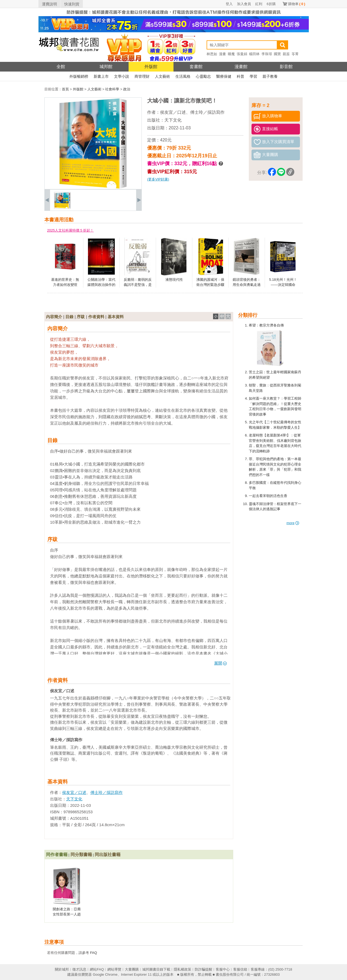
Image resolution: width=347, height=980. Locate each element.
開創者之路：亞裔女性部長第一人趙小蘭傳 (67, 914)
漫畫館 (241, 67)
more (293, 523)
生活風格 (183, 76)
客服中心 (223, 969)
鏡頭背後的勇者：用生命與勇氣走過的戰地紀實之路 (247, 285)
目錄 (69, 317)
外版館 (151, 67)
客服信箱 (240, 969)
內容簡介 (54, 317)
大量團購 (132, 969)
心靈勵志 (203, 76)
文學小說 (122, 76)
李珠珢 (267, 54)
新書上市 (101, 76)
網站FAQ (97, 969)
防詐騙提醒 (203, 969)
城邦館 (106, 67)
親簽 (286, 54)
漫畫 (222, 54)
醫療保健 (224, 76)
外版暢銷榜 (79, 76)
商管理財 (142, 76)
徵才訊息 (79, 969)
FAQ (94, 953)
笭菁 (295, 54)
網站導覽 (114, 969)
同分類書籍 (81, 855)
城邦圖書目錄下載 (156, 969)
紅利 (259, 4)
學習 (253, 76)
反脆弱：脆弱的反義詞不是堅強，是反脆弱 (138, 285)
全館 (61, 67)
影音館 (286, 67)
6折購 (271, 4)
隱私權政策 (183, 969)
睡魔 (231, 54)
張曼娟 (242, 54)
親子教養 (270, 76)
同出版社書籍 (108, 855)
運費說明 (49, 4)
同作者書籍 (57, 855)
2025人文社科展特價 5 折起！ (70, 230)
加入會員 (244, 4)
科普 (240, 76)
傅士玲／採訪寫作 (207, 112)
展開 (220, 663)
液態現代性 (174, 280)
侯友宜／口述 (173, 112)
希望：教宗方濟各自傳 (266, 325)
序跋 (81, 317)
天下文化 (173, 120)
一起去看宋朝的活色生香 (268, 496)
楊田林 (254, 54)
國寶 (277, 54)
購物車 (297, 4)
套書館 (196, 67)
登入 (229, 4)
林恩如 (212, 54)
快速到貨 (72, 4)
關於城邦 (62, 969)
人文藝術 (162, 76)
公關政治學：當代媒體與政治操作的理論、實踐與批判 (101, 285)
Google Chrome (105, 974)
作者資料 (96, 317)
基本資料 (116, 317)
